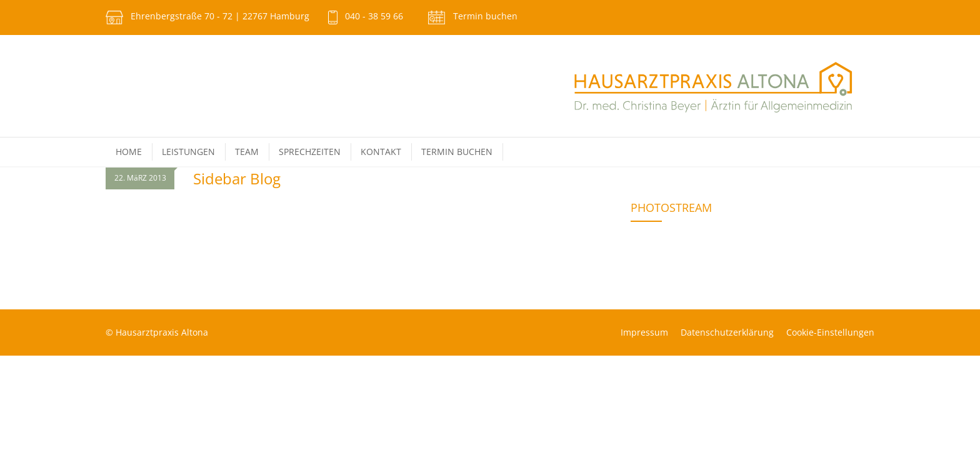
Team (247, 152)
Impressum (644, 332)
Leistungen (188, 152)
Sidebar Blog (237, 178)
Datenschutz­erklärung (727, 332)
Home (129, 152)
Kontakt (381, 152)
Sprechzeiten (310, 152)
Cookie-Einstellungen (830, 332)
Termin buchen (485, 16)
